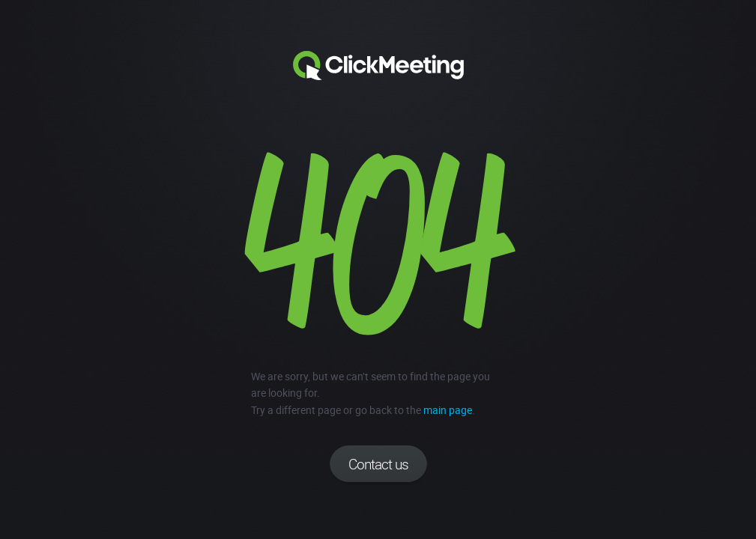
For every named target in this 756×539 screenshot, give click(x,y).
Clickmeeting (378, 66)
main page (448, 410)
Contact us (378, 464)
